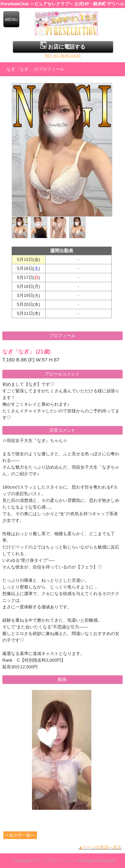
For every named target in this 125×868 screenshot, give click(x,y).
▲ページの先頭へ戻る (100, 847)
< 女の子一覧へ (20, 835)
